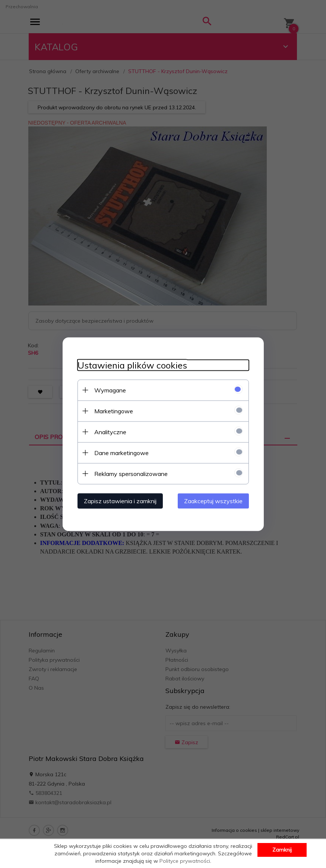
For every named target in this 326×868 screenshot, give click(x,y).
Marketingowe (114, 411)
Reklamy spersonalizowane (131, 473)
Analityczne (110, 432)
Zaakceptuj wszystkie (213, 501)
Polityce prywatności (185, 861)
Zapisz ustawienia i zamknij (120, 501)
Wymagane (110, 390)
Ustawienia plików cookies (132, 365)
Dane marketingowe (121, 452)
